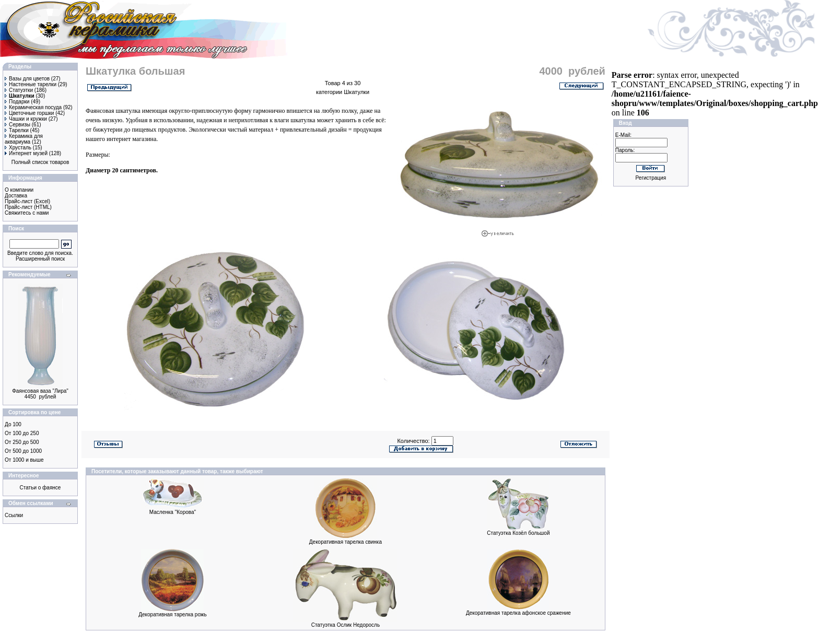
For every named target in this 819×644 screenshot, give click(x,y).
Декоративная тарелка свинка (346, 542)
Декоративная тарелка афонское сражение (518, 613)
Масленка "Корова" (173, 512)
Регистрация (651, 178)
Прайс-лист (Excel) (27, 201)
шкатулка (303, 120)
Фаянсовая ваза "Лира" (40, 391)
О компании (19, 190)
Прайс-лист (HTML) (28, 207)
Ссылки (14, 515)
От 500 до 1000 (23, 451)
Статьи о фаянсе (40, 488)
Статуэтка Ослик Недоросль (346, 625)
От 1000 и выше (24, 460)
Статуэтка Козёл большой (518, 533)
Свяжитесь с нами (27, 213)
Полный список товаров (40, 162)
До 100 (13, 424)
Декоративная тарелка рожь (173, 614)
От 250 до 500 (22, 442)
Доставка (16, 196)
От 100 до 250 (22, 433)
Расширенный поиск (40, 259)
